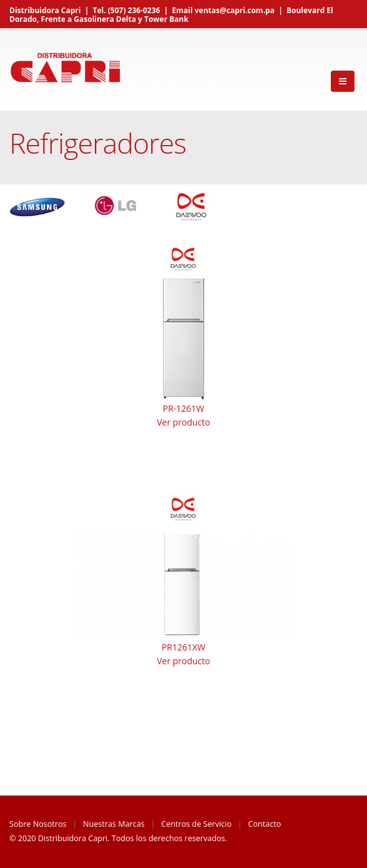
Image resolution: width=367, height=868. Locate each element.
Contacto (265, 824)
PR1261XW (183, 647)
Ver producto (183, 422)
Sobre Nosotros (38, 824)
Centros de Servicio (196, 824)
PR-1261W (184, 408)
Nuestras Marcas (114, 824)
